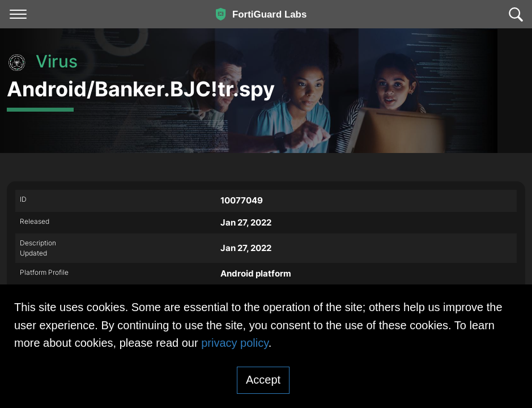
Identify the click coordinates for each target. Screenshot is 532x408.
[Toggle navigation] (18, 14)
